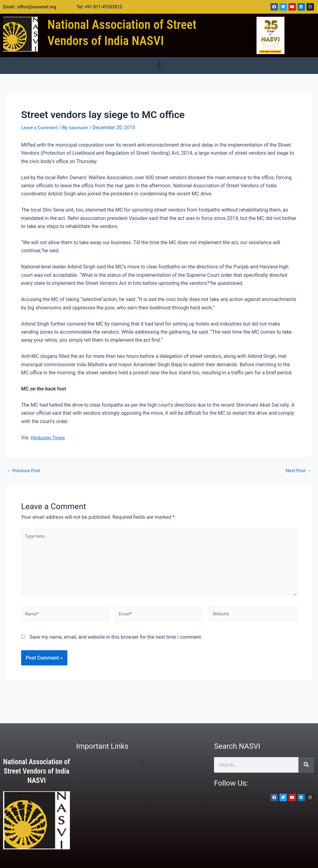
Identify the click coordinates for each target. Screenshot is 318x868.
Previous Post (25, 471)
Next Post (297, 471)
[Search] (306, 765)
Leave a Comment (41, 128)
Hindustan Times (50, 438)
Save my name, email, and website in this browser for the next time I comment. (116, 645)
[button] (159, 65)
